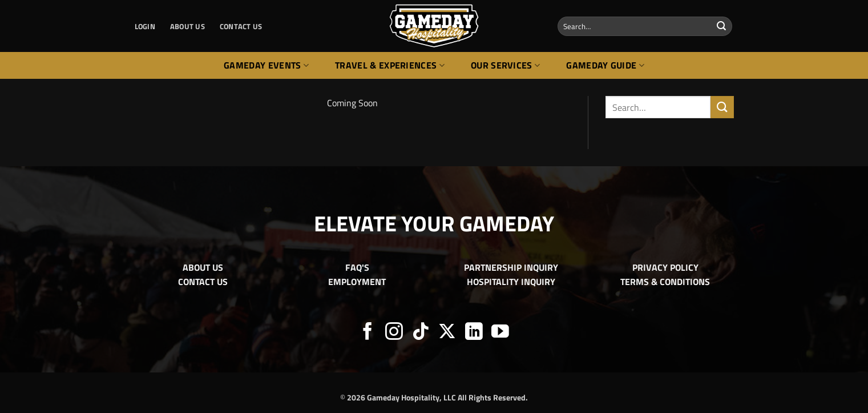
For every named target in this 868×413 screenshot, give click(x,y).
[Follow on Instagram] (394, 333)
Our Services (505, 65)
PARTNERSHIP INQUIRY (511, 267)
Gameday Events (266, 65)
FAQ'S (357, 267)
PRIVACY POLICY (665, 267)
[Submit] (721, 26)
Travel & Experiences (390, 65)
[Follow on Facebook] (368, 333)
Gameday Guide (605, 65)
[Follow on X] (447, 333)
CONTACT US (241, 26)
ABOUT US (187, 26)
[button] (145, 26)
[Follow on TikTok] (421, 333)
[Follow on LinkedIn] (474, 333)
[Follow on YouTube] (500, 333)
